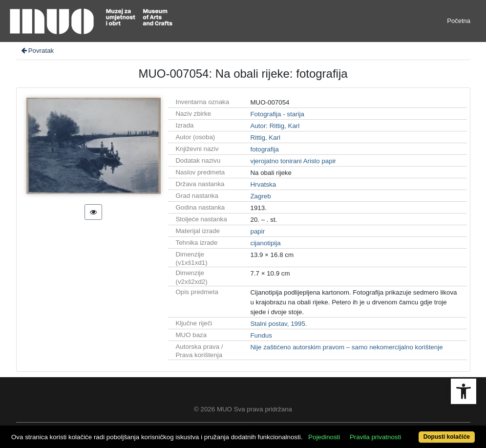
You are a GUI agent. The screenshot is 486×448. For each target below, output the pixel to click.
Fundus (261, 335)
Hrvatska (263, 184)
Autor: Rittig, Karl (275, 126)
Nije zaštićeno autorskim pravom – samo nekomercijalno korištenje (346, 347)
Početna (459, 21)
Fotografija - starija (277, 114)
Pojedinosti (324, 437)
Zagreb (260, 196)
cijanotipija (265, 243)
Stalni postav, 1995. (278, 324)
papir (257, 231)
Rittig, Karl (265, 138)
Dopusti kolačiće (447, 437)
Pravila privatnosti (375, 437)
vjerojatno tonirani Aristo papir (293, 161)
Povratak (37, 51)
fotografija (264, 149)
